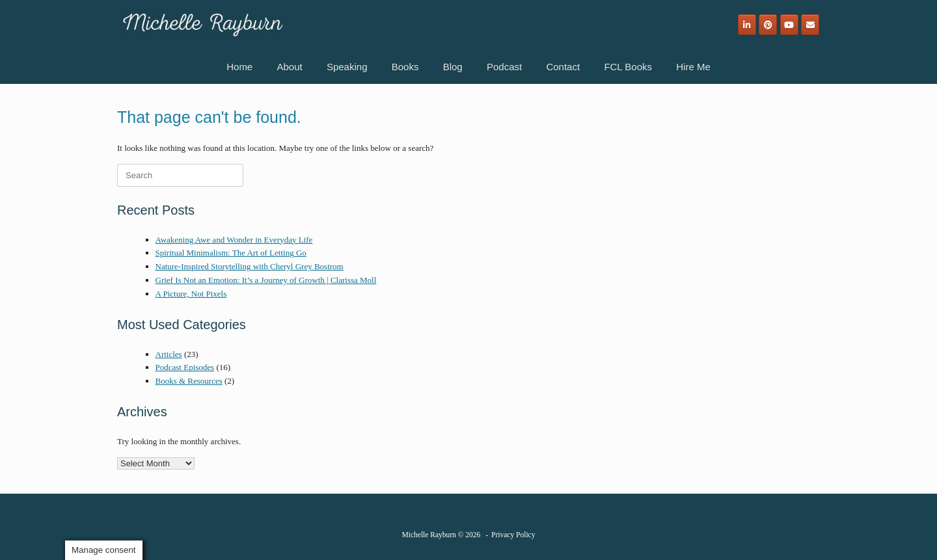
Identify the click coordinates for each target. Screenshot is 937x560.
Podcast (504, 67)
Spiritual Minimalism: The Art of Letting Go (231, 253)
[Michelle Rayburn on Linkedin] (747, 25)
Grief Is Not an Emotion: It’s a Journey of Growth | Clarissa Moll (266, 280)
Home (239, 67)
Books (405, 67)
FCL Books (628, 67)
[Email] (810, 25)
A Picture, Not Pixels (191, 294)
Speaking (347, 67)
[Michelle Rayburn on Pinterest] (768, 25)
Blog (453, 67)
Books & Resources (189, 381)
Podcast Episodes (185, 367)
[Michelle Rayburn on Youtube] (789, 25)
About (289, 67)
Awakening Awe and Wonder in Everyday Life (234, 240)
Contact (563, 67)
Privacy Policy (513, 535)
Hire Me (693, 67)
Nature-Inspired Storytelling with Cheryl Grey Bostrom (250, 266)
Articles (169, 354)
